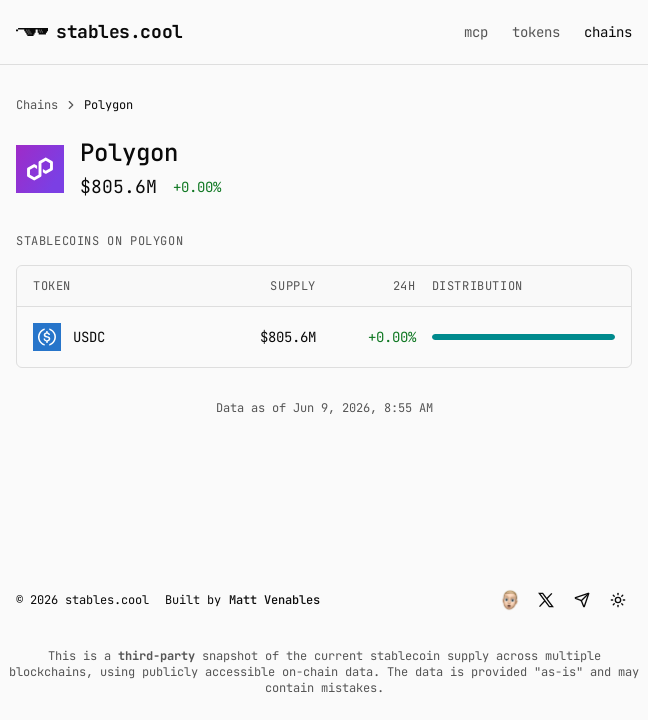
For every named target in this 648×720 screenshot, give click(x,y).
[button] (510, 600)
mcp (476, 32)
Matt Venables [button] (274, 600)
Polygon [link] (108, 105)
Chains (37, 105)
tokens (536, 32)
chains (608, 32)
